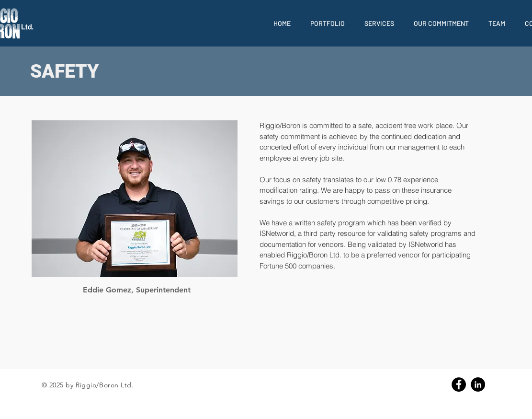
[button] (328, 23)
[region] (135, 199)
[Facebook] (459, 384)
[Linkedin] (478, 384)
